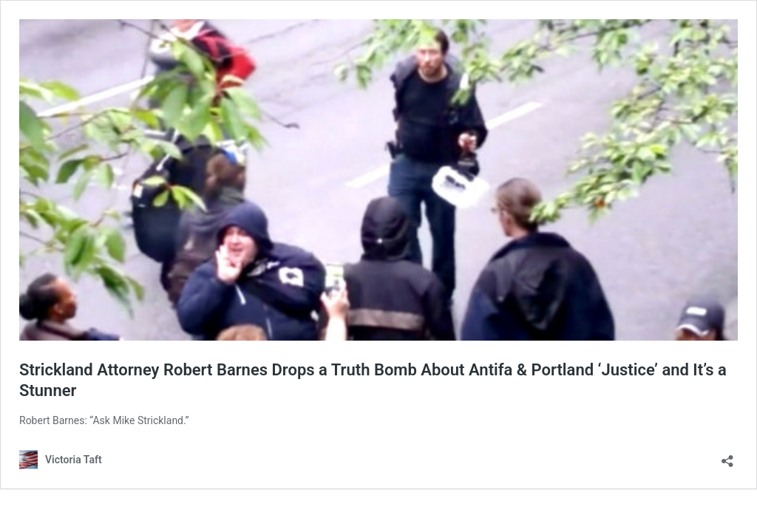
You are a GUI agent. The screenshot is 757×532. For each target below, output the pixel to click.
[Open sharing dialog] (727, 456)
